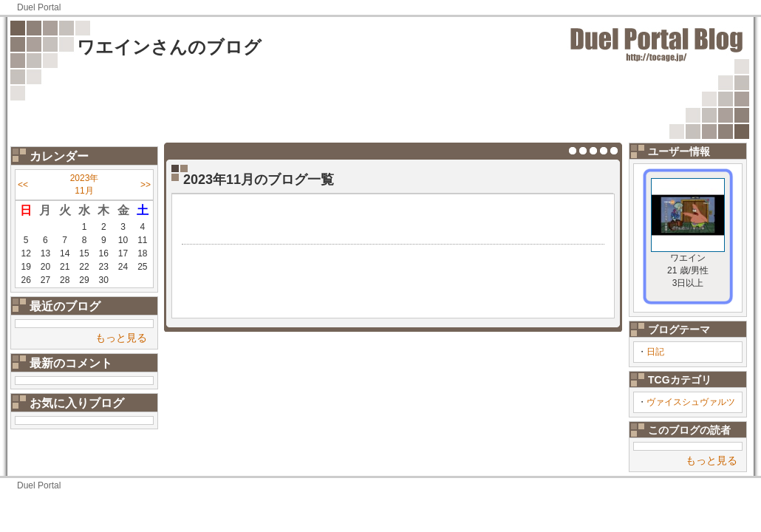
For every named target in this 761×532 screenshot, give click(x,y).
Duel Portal (39, 7)
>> (146, 185)
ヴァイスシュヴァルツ (691, 402)
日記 (655, 352)
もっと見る (121, 338)
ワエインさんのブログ (169, 47)
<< (23, 185)
